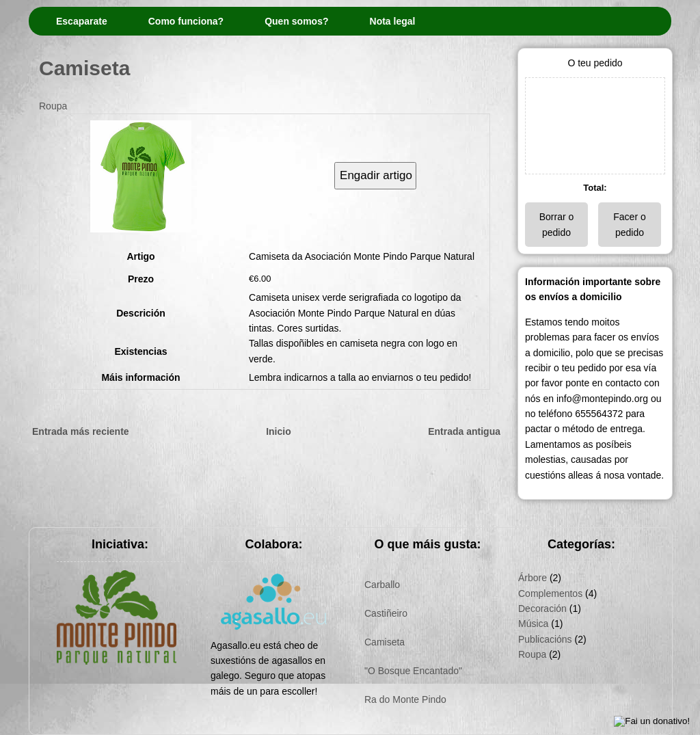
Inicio (279, 431)
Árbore (533, 578)
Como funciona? (186, 21)
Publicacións (545, 639)
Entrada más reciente (81, 431)
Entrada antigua (464, 431)
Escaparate (82, 21)
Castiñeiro (386, 613)
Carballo (382, 585)
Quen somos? (296, 21)
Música (533, 624)
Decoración (542, 609)
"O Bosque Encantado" (413, 671)
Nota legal (393, 21)
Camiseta (84, 68)
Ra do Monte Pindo (405, 699)
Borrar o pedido (557, 224)
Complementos (550, 593)
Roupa (53, 106)
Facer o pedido (629, 224)
